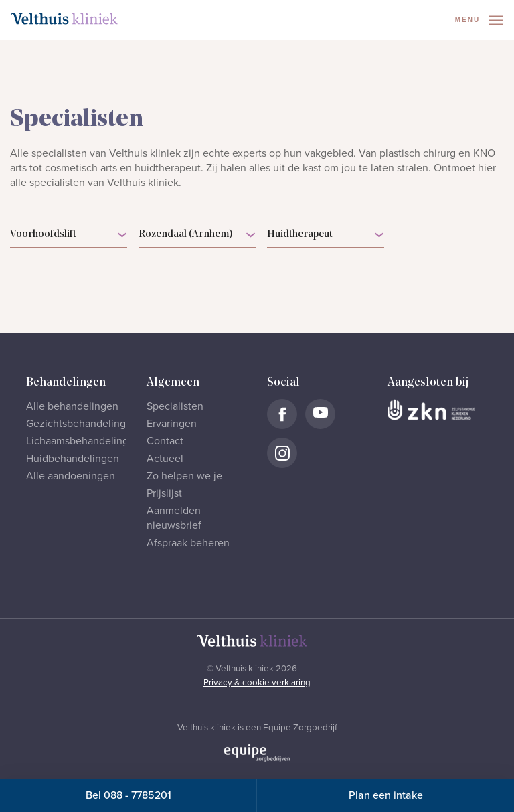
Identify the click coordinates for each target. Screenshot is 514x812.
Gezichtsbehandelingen (82, 424)
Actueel (165, 459)
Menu (479, 20)
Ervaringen (172, 424)
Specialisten (175, 406)
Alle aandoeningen (71, 476)
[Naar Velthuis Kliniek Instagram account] (282, 453)
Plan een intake (386, 795)
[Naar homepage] (64, 19)
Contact (165, 441)
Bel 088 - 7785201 (128, 795)
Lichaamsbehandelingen (83, 441)
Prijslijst (164, 493)
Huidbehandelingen (73, 459)
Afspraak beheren (188, 543)
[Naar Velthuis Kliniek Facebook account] (282, 414)
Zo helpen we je (184, 476)
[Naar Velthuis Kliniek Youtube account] (320, 414)
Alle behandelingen (72, 406)
